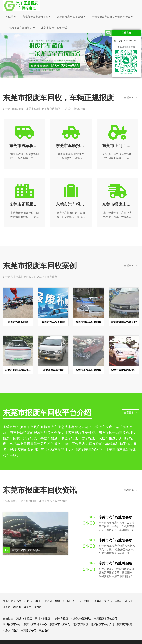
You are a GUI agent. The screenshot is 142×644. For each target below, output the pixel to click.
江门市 (77, 601)
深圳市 (38, 601)
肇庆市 (108, 601)
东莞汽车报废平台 (60, 624)
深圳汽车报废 (42, 618)
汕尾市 (7, 607)
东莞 (19, 601)
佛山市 (67, 601)
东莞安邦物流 (124, 624)
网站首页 (11, 17)
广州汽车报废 (60, 618)
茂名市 (17, 607)
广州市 (28, 601)
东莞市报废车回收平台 (36, 17)
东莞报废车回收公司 (106, 618)
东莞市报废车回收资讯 (21, 28)
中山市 (87, 601)
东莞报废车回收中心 (35, 624)
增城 (58, 601)
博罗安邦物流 (80, 624)
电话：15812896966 (125, 40)
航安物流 (44, 630)
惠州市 (49, 601)
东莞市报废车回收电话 (54, 28)
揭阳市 (27, 607)
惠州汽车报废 (24, 618)
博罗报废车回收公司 (102, 624)
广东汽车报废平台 (81, 618)
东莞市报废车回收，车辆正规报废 (112, 17)
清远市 (98, 601)
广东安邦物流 (11, 630)
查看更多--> (131, 98)
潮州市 (38, 607)
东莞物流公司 (29, 630)
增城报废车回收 (12, 624)
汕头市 (129, 601)
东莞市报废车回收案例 (71, 17)
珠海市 (119, 601)
